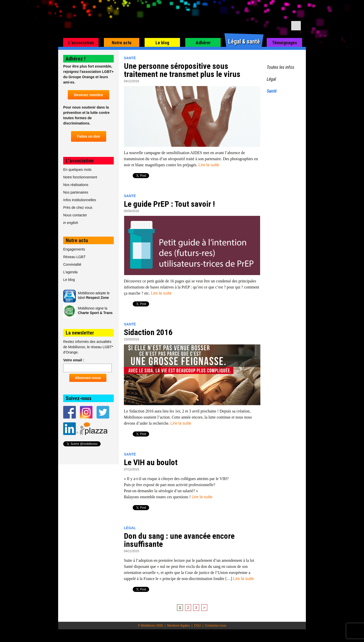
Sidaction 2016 (148, 332)
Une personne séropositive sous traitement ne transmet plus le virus (182, 70)
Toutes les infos (280, 67)
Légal (130, 528)
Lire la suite (209, 165)
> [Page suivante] (204, 608)
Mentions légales (178, 626)
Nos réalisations (76, 185)
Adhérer (203, 43)
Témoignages (285, 43)
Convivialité (72, 264)
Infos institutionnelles (80, 200)
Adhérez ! (76, 59)
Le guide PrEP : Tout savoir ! (169, 204)
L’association (81, 43)
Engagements (74, 249)
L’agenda (70, 272)
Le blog (162, 43)
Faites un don (89, 136)
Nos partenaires (76, 192)
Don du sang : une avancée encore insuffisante (179, 540)
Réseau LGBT (74, 257)
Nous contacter (75, 215)
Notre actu (122, 43)
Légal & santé (244, 42)
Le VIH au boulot (151, 462)
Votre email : (74, 360)
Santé (130, 58)
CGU (198, 626)
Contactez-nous (216, 626)
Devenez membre (88, 95)
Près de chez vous (78, 208)
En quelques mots (77, 170)
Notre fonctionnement (80, 177)
